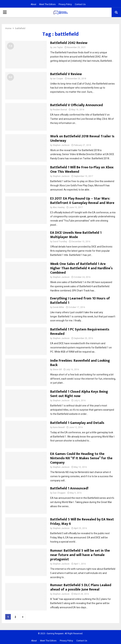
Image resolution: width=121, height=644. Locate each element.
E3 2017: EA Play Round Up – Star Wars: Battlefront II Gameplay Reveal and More (82, 201)
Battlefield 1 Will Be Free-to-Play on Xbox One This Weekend (82, 169)
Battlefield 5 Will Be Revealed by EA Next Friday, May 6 (82, 522)
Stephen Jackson (61, 145)
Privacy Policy (65, 4)
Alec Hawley (59, 207)
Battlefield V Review (66, 74)
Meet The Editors (47, 4)
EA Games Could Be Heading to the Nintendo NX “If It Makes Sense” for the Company (81, 458)
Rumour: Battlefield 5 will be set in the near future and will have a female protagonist (80, 555)
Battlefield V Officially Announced (77, 105)
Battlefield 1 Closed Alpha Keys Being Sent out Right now (79, 394)
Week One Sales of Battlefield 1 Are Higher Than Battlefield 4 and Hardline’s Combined (81, 268)
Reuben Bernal (60, 110)
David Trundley (60, 242)
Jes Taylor (58, 47)
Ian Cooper (58, 79)
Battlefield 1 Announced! (69, 488)
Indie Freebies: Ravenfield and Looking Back (80, 363)
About (33, 4)
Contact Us (80, 4)
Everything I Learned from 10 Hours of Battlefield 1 (80, 301)
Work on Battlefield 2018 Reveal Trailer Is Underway (82, 138)
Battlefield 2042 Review (69, 43)
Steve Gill (57, 369)
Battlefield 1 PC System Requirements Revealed (80, 332)
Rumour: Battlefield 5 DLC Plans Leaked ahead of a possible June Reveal (81, 587)
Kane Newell (59, 427)
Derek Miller (58, 307)
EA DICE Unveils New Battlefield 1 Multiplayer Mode (76, 235)
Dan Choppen (59, 493)
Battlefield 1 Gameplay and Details (77, 423)
